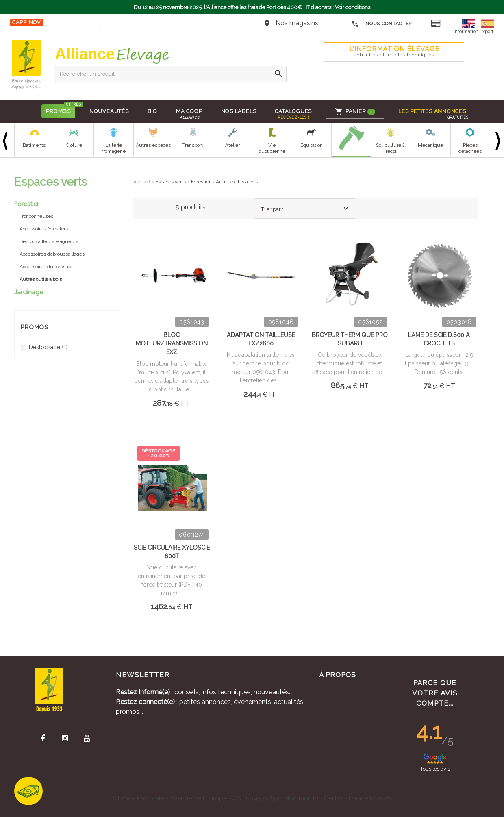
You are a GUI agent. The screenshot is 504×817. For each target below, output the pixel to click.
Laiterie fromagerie (114, 148)
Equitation (312, 145)
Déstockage (44, 347)
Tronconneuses (36, 216)
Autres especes (153, 145)
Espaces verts (171, 182)
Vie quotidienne (272, 148)
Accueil (142, 182)
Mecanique (430, 145)
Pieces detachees (470, 148)
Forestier (27, 204)
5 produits (191, 207)
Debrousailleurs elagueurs (49, 241)
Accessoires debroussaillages (52, 254)
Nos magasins (297, 23)
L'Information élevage (394, 51)
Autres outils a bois (237, 182)
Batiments (34, 145)
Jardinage (29, 292)
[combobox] (305, 209)
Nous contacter (382, 24)
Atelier (232, 145)
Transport (193, 145)
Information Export (474, 31)
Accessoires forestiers (44, 229)
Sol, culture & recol (391, 148)
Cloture (74, 145)
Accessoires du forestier (46, 267)
